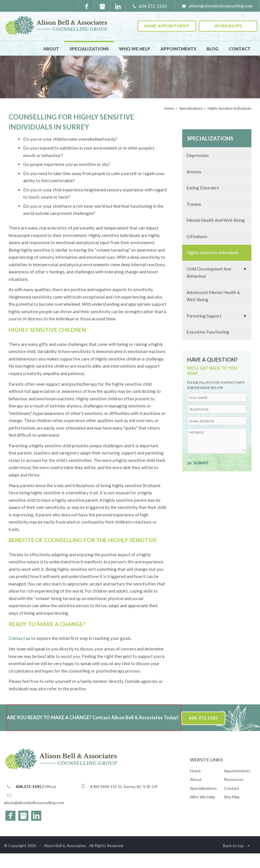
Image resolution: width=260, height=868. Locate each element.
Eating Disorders (203, 202)
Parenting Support (204, 330)
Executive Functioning (208, 346)
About (51, 49)
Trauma (194, 219)
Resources (234, 794)
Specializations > (192, 123)
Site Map (232, 811)
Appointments (178, 49)
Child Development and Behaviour (209, 287)
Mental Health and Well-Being (216, 235)
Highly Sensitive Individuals (213, 267)
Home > (171, 123)
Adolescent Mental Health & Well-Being (213, 311)
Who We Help (135, 49)
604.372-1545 (28, 801)
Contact (240, 49)
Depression (198, 170)
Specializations (89, 49)
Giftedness (197, 251)
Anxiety (194, 186)
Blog (213, 49)
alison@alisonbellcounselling (34, 817)
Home (195, 785)
